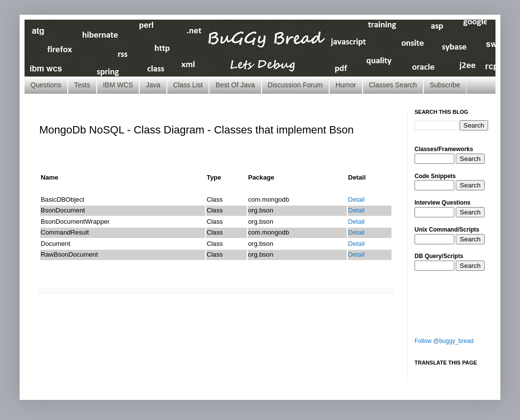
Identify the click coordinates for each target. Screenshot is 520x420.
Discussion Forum (295, 85)
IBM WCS (118, 85)
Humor (346, 85)
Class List (188, 85)
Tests (82, 85)
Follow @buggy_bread (444, 341)
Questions (46, 85)
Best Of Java (235, 85)
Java (153, 85)
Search (470, 159)
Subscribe (445, 85)
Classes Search (393, 85)
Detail (357, 199)
